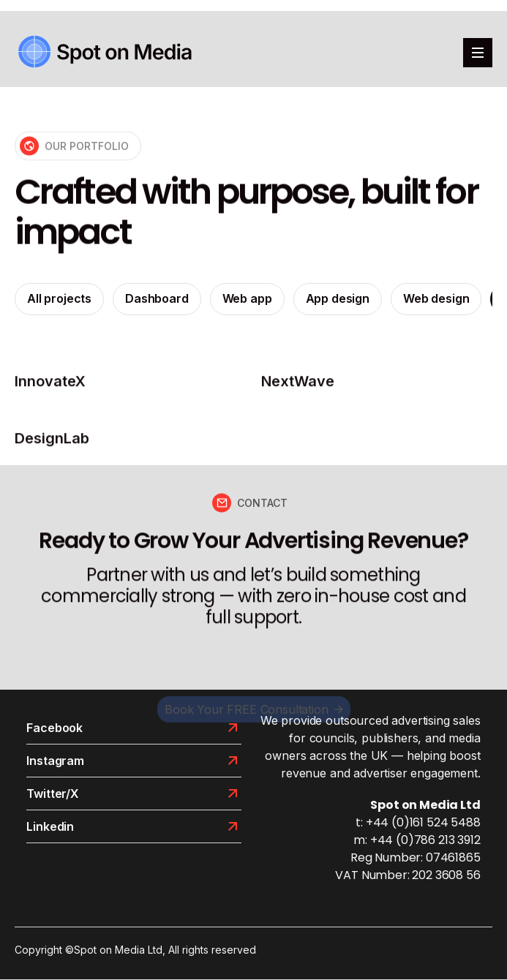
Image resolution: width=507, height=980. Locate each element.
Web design (436, 301)
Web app (247, 301)
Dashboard (157, 301)
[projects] (131, 387)
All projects (59, 301)
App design (338, 301)
